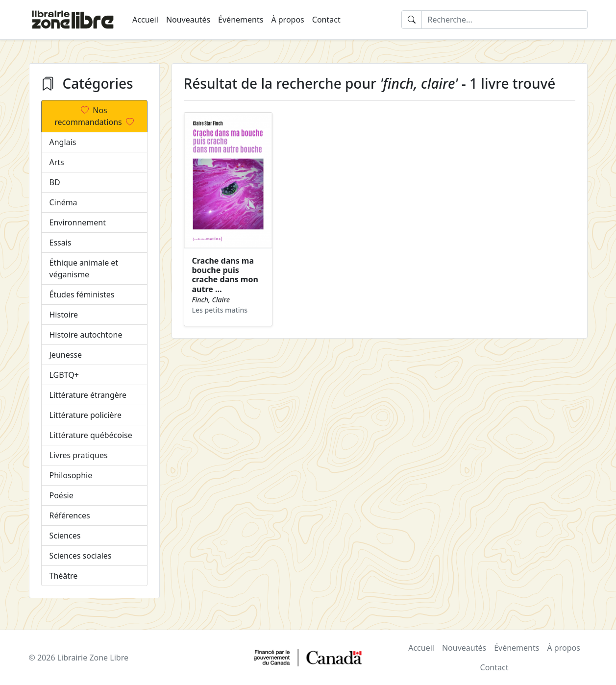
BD (55, 182)
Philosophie (71, 475)
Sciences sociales (81, 556)
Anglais (63, 142)
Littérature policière (86, 415)
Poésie (62, 495)
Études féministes (82, 294)
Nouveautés (188, 20)
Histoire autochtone (86, 335)
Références (70, 515)
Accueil (145, 20)
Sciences (65, 536)
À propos (287, 20)
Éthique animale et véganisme (84, 269)
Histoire (64, 315)
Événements (241, 20)
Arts (57, 162)
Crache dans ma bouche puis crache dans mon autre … (225, 275)
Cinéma (63, 202)
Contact (326, 20)
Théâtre (64, 576)
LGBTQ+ (64, 375)
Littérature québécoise (91, 435)
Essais (61, 243)
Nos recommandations (94, 116)
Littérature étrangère (88, 395)
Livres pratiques (79, 455)
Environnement (78, 222)
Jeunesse (66, 355)
